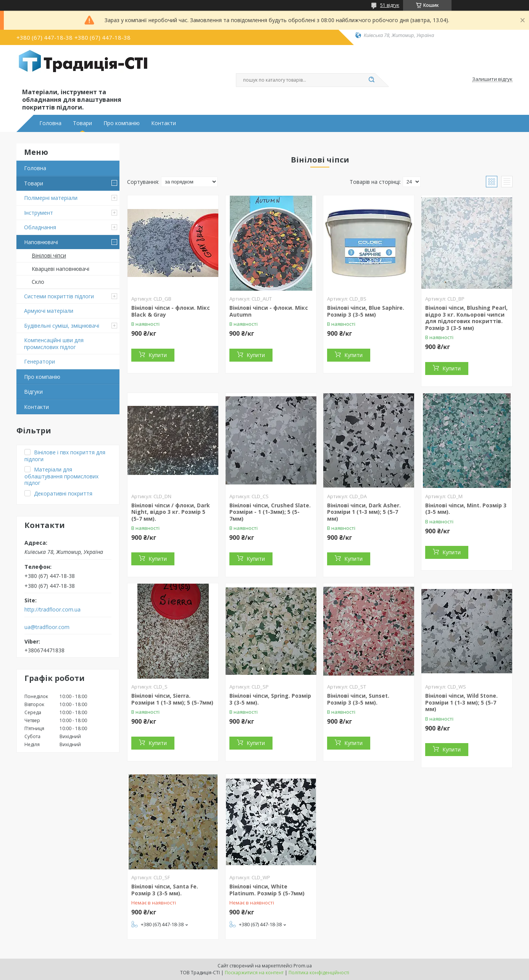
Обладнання (40, 227)
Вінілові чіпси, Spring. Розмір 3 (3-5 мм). (270, 699)
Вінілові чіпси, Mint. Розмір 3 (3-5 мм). (466, 509)
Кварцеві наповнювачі (60, 269)
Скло (38, 282)
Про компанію (122, 123)
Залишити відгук (492, 79)
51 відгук (390, 5)
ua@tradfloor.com (47, 627)
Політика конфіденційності (319, 973)
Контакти (164, 123)
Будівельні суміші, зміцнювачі (62, 326)
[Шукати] (371, 80)
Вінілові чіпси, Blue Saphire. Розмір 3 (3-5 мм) (366, 311)
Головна (50, 123)
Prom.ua (303, 966)
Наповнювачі (41, 242)
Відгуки (33, 392)
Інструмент (39, 213)
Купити (158, 355)
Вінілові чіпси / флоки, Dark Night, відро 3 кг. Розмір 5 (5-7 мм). (171, 512)
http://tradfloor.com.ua (52, 610)
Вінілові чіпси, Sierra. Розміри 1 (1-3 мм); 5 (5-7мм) (172, 699)
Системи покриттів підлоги (59, 296)
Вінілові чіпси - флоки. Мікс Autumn (269, 311)
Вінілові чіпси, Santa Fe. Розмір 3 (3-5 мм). (165, 890)
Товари (82, 123)
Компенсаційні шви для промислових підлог (54, 344)
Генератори (40, 361)
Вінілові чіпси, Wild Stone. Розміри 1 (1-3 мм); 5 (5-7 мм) (461, 702)
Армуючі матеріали (49, 311)
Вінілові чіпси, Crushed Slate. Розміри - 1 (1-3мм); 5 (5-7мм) (270, 512)
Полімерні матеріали (51, 198)
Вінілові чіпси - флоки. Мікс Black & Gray (171, 311)
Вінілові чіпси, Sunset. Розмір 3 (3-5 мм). (358, 699)
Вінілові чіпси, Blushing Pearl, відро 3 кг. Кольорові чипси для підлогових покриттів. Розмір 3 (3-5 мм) (466, 318)
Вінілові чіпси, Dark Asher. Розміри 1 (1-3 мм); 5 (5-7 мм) (364, 512)
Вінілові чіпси (49, 255)
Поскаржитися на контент (254, 973)
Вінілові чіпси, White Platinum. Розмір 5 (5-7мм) (267, 890)
